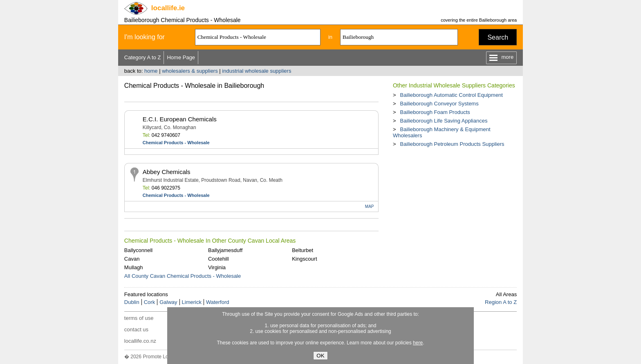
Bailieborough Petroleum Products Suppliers (452, 144)
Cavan (132, 259)
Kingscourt (304, 259)
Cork (149, 302)
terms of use (139, 318)
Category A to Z (143, 57)
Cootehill (219, 259)
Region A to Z (501, 302)
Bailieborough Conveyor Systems (439, 104)
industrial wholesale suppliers (257, 71)
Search (498, 37)
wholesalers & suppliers (190, 71)
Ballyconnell (138, 250)
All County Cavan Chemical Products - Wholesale (183, 276)
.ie (168, 8)
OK (320, 356)
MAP (370, 207)
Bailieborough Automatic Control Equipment (451, 95)
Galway (168, 302)
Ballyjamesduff (225, 250)
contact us (136, 329)
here (418, 343)
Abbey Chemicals (167, 172)
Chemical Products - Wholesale (176, 143)
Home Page (181, 57)
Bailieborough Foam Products (435, 112)
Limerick (192, 302)
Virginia (217, 267)
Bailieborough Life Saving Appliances (444, 121)
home (151, 71)
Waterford (218, 302)
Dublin (132, 302)
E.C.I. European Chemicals (180, 119)
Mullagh (134, 267)
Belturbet (303, 250)
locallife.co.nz (140, 341)
